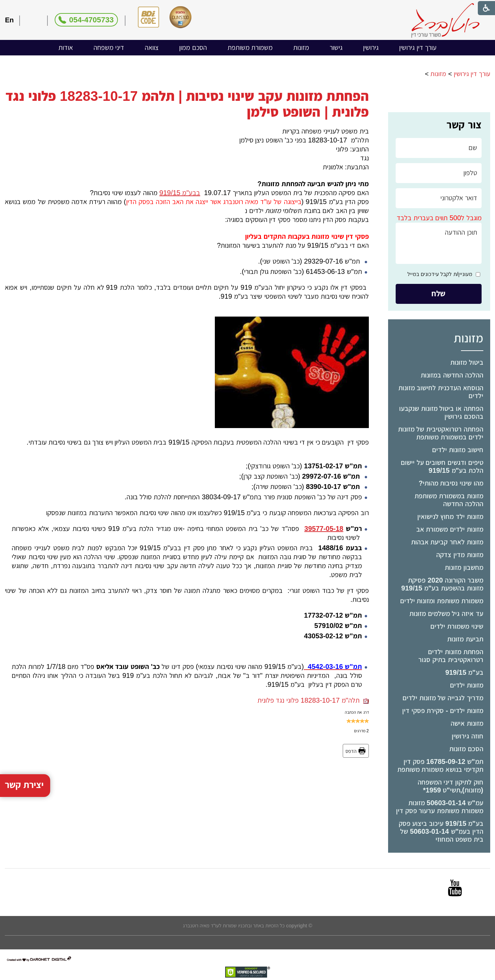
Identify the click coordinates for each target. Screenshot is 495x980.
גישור (336, 47)
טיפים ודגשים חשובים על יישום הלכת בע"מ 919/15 (442, 466)
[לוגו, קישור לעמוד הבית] (445, 20)
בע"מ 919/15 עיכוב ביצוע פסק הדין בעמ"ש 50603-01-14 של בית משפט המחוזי (441, 831)
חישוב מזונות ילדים (458, 450)
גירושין (371, 47)
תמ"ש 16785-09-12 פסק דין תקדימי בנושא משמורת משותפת (440, 765)
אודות (66, 47)
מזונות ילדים (467, 685)
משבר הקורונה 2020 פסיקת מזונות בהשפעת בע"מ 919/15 (442, 584)
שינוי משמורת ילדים (457, 626)
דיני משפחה (109, 47)
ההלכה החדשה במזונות (452, 375)
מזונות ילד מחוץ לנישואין (450, 516)
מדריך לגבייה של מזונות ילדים (443, 698)
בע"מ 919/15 (464, 672)
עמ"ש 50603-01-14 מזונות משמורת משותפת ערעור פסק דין (439, 807)
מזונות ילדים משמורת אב (450, 529)
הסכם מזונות (466, 749)
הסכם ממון (193, 47)
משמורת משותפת (250, 47)
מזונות (301, 47)
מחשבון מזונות (464, 567)
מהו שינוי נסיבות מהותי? (451, 483)
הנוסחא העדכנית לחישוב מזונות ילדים (441, 392)
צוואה (152, 47)
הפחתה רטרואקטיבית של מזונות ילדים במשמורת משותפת (441, 433)
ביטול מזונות (467, 362)
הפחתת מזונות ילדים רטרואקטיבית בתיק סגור (451, 656)
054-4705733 (91, 20)
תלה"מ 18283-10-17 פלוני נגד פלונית (313, 700)
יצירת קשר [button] (24, 760)
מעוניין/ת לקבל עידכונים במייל (440, 274)
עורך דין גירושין (418, 47)
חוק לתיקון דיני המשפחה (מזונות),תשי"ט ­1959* (450, 786)
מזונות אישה (467, 723)
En (9, 20)
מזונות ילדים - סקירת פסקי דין (443, 711)
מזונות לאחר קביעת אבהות (447, 542)
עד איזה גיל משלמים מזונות (446, 614)
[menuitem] (418, 48)
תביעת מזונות (465, 639)
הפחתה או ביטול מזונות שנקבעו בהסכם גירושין (441, 412)
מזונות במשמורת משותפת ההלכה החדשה (449, 500)
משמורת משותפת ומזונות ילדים (442, 601)
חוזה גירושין (467, 736)
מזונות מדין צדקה (460, 555)
